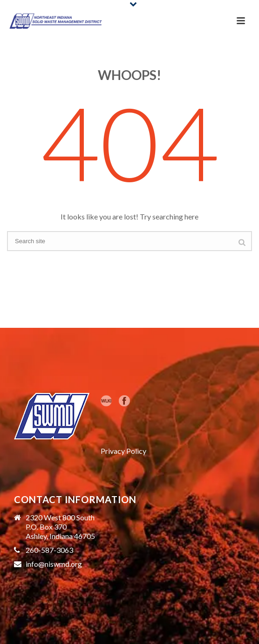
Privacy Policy (123, 451)
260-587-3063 (49, 550)
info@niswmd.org (54, 564)
